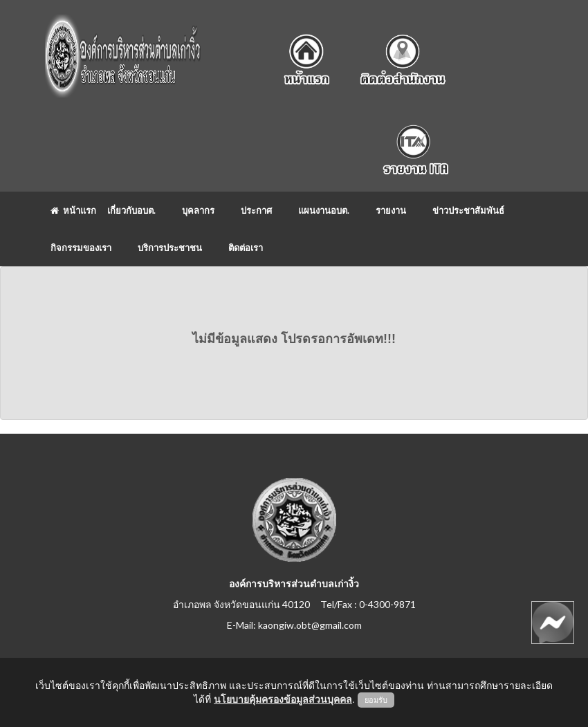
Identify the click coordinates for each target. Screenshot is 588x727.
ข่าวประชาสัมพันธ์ (468, 210)
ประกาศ (256, 210)
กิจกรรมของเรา (81, 248)
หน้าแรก (73, 210)
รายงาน (391, 210)
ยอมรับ (376, 700)
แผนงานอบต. (324, 210)
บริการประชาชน (170, 248)
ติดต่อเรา (246, 248)
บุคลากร (198, 210)
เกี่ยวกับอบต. (131, 210)
